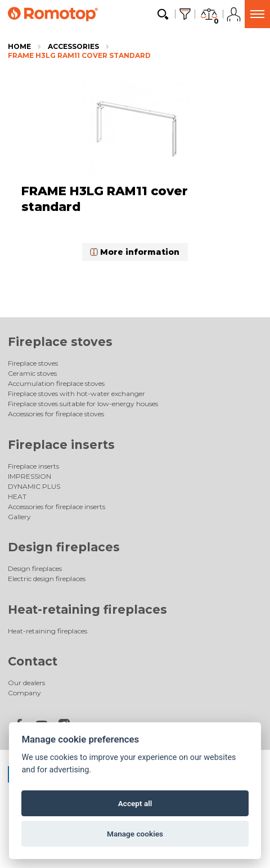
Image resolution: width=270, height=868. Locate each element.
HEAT (17, 496)
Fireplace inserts (61, 445)
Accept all (135, 803)
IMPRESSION (30, 476)
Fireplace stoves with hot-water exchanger (76, 393)
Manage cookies (135, 834)
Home (19, 46)
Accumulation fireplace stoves (56, 383)
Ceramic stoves (32, 373)
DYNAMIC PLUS (34, 486)
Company (24, 693)
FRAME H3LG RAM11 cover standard (79, 55)
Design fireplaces (64, 547)
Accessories (73, 46)
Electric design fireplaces (47, 579)
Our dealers (26, 683)
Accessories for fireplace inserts (57, 507)
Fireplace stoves (60, 342)
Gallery (19, 517)
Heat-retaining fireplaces (87, 610)
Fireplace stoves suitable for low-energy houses (83, 404)
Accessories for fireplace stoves (56, 414)
